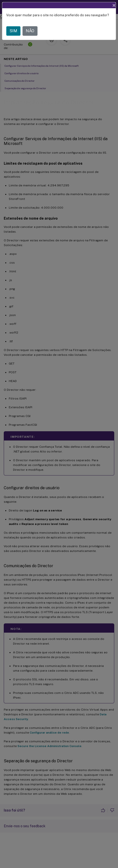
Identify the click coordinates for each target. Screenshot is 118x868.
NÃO (30, 31)
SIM (13, 31)
